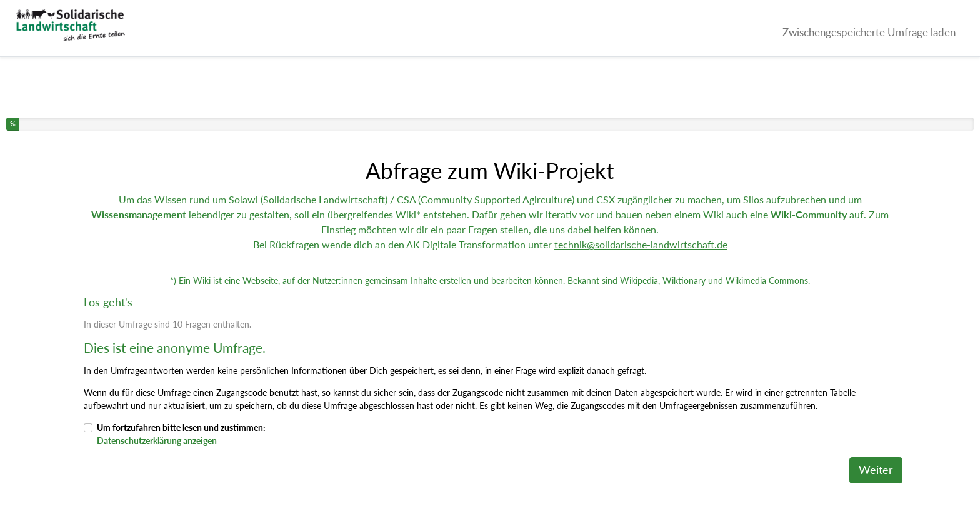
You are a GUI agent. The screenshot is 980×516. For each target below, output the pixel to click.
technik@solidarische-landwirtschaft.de (641, 244)
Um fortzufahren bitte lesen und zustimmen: (181, 434)
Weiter (876, 470)
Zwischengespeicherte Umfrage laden (869, 32)
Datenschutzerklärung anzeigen (157, 441)
